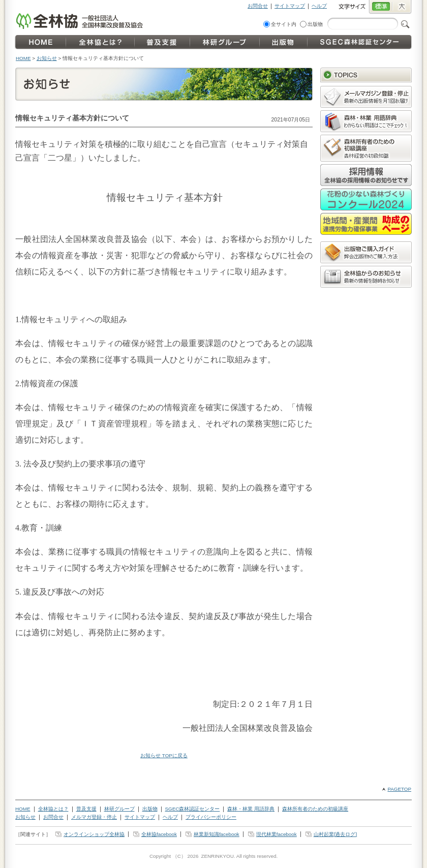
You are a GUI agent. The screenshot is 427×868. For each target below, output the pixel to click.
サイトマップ (290, 6)
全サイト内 (284, 24)
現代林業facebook (277, 834)
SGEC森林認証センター (193, 809)
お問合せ (258, 6)
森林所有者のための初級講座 (315, 809)
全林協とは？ (53, 809)
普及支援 (86, 809)
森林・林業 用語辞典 (251, 809)
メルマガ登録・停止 (94, 817)
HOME (23, 58)
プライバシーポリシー (211, 817)
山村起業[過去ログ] (335, 834)
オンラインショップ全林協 (94, 834)
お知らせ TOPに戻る (164, 755)
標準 (380, 7)
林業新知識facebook (217, 834)
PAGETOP (399, 789)
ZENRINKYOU (217, 856)
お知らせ (47, 58)
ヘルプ (319, 6)
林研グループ (119, 809)
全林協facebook (159, 834)
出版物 (315, 24)
